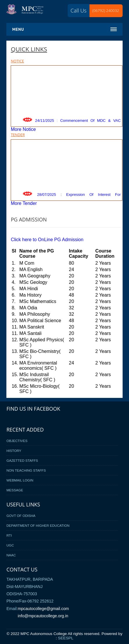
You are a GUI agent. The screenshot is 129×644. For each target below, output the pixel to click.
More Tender (24, 203)
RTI (9, 535)
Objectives (17, 441)
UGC (10, 545)
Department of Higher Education (38, 525)
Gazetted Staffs (22, 460)
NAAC (11, 555)
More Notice (23, 129)
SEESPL (66, 638)
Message (15, 490)
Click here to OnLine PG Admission (47, 240)
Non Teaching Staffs (26, 470)
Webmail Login (20, 480)
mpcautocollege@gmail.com (43, 609)
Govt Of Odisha (21, 516)
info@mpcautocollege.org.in (43, 616)
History (14, 451)
